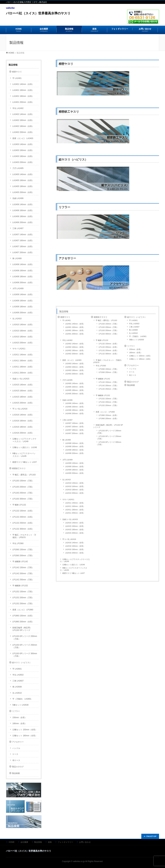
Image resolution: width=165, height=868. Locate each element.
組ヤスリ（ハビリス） (148, 197)
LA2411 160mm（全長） (75, 506)
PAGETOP (152, 836)
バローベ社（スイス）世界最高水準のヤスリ (38, 13)
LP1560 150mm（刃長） (108, 369)
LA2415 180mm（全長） (75, 530)
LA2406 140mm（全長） (75, 403)
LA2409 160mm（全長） (75, 466)
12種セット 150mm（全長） (140, 356)
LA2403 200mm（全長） (75, 374)
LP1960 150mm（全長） (108, 415)
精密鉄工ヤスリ (148, 149)
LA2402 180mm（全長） (75, 350)
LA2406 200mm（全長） (75, 413)
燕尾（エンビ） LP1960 (105, 412)
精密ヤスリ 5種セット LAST (74, 573)
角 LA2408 (67, 440)
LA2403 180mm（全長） (75, 370)
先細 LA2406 (67, 400)
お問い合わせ (85, 842)
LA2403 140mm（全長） (75, 364)
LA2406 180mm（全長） (75, 410)
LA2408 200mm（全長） (75, 453)
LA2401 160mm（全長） (75, 327)
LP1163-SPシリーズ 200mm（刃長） (109, 432)
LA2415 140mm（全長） (75, 523)
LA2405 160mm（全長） (75, 387)
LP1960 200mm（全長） (108, 418)
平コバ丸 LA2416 (69, 539)
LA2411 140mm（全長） (75, 503)
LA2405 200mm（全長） (75, 394)
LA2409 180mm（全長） (75, 470)
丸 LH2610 (133, 333)
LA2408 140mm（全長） (75, 443)
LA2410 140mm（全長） (75, 483)
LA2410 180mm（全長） (75, 490)
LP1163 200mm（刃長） (108, 327)
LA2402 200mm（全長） (75, 354)
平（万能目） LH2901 (138, 336)
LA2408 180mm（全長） (75, 450)
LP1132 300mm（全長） (108, 354)
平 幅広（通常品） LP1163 (106, 320)
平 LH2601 (133, 320)
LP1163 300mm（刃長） (108, 334)
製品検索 (131, 385)
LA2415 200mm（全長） (75, 533)
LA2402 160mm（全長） (75, 347)
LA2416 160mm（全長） (75, 546)
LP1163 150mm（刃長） (108, 324)
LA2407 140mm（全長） (75, 423)
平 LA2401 (67, 320)
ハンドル (133, 369)
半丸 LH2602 (134, 324)
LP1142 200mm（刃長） (108, 386)
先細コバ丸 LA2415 (70, 519)
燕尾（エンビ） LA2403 (72, 360)
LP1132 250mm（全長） (108, 350)
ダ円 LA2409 (67, 460)
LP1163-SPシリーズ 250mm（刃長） (109, 437)
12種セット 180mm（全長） (140, 359)
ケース (132, 372)
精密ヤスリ (148, 102)
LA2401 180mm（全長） (75, 330)
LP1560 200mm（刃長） (108, 372)
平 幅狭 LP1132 (102, 340)
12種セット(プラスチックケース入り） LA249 (75, 560)
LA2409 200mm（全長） (75, 473)
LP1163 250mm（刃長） (108, 330)
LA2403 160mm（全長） (75, 367)
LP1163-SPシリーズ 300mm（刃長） (109, 443)
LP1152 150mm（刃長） (108, 399)
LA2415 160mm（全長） (75, 526)
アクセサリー (148, 296)
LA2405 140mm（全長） (75, 383)
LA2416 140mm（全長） (75, 543)
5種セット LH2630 (136, 340)
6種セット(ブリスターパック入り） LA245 (73, 569)
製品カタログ (133, 382)
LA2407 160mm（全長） (75, 427)
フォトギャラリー (65, 842)
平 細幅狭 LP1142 (103, 379)
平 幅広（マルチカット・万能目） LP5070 (108, 361)
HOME (11, 53)
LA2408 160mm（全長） (75, 446)
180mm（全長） (136, 353)
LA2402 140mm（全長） (75, 344)
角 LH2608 (133, 330)
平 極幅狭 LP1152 (103, 395)
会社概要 (24, 842)
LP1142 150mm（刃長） (108, 382)
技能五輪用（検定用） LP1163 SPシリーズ (108, 426)
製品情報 (64, 311)
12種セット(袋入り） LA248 (74, 565)
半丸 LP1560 (101, 366)
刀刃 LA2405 (67, 380)
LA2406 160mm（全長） (75, 407)
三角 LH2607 (134, 327)
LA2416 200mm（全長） (75, 553)
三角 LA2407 (67, 420)
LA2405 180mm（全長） (75, 390)
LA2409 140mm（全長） (75, 463)
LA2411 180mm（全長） (75, 510)
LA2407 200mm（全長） (75, 433)
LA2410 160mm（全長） (75, 486)
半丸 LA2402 (67, 340)
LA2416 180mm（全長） (75, 549)
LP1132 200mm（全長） (108, 347)
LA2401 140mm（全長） (75, 324)
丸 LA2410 (67, 480)
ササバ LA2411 (68, 499)
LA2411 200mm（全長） (75, 513)
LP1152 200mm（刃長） (108, 402)
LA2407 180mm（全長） (75, 430)
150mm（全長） (136, 349)
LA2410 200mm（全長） (75, 493)
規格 (50, 842)
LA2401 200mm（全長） (75, 334)
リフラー (148, 245)
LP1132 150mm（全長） (108, 344)
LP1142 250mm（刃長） (108, 389)
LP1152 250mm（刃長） (108, 405)
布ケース (133, 375)
